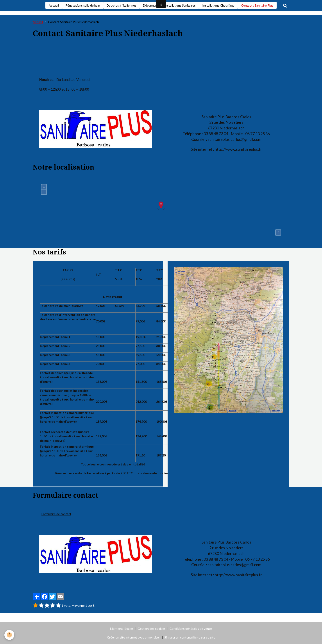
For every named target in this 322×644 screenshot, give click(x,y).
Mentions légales (122, 629)
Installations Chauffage (218, 5)
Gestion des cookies (152, 629)
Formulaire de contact (56, 514)
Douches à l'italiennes (122, 5)
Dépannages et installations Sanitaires (169, 5)
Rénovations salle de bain (83, 5)
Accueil (54, 5)
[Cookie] (9, 635)
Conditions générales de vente (191, 629)
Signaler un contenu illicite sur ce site (190, 637)
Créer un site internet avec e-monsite (133, 637)
